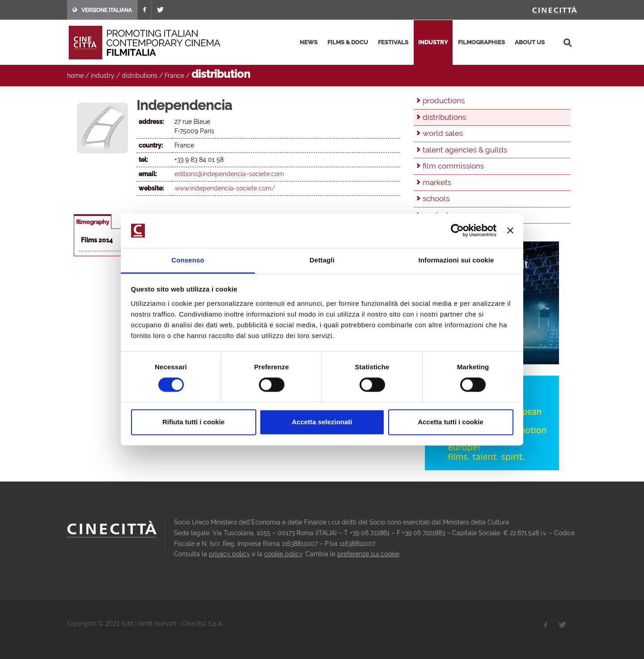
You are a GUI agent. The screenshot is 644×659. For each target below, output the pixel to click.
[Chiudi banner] (510, 231)
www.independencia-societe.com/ (225, 188)
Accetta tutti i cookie (451, 422)
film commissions (453, 166)
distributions (140, 76)
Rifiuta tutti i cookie (193, 422)
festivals (393, 42)
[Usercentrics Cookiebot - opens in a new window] (457, 231)
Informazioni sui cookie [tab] (456, 260)
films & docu (348, 42)
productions (444, 101)
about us (530, 42)
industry (433, 42)
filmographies (481, 42)
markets (437, 182)
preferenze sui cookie (368, 554)
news (309, 42)
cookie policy (283, 554)
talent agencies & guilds (465, 150)
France (174, 76)
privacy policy (229, 554)
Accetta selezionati (322, 422)
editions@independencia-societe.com (229, 174)
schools (436, 199)
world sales (443, 133)
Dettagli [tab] (322, 260)
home (75, 76)
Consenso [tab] (188, 260)
